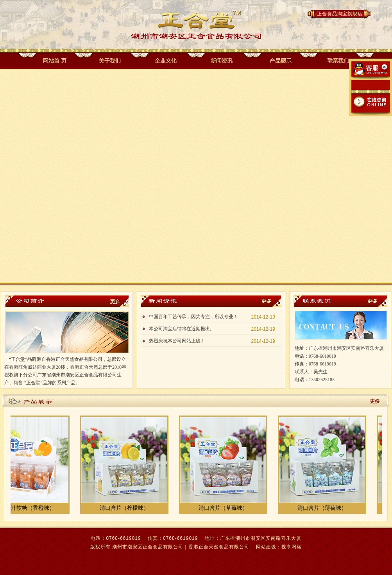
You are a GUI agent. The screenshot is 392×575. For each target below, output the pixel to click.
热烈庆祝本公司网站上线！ (177, 341)
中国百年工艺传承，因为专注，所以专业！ (193, 317)
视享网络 (292, 547)
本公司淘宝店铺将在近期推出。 (182, 329)
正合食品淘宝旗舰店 (340, 14)
